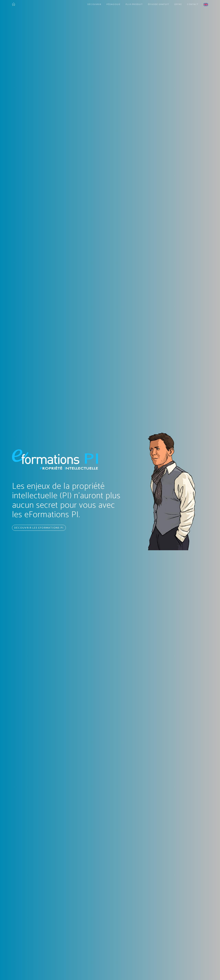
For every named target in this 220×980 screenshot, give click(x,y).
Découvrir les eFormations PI (39, 528)
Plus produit (134, 4)
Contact (193, 4)
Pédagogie (114, 4)
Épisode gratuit (159, 4)
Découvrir (94, 4)
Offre (178, 4)
